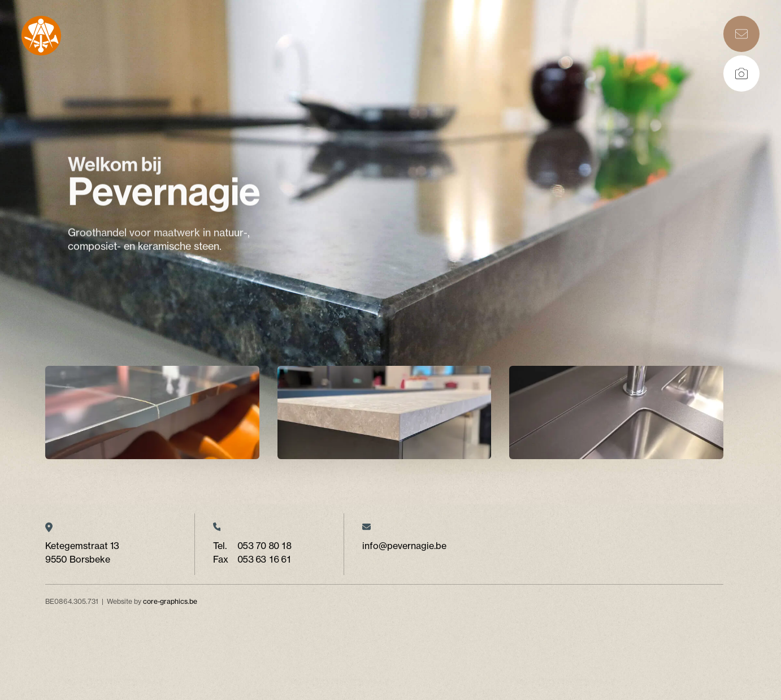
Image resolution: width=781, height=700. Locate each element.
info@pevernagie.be (404, 546)
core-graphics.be (170, 601)
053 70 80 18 (264, 546)
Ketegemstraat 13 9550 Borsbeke (82, 552)
